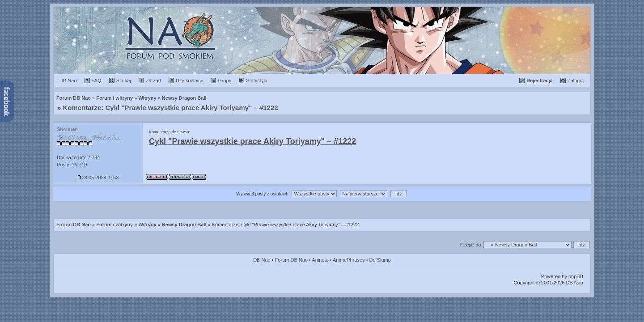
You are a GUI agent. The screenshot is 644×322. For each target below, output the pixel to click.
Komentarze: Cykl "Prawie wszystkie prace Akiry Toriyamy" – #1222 (171, 108)
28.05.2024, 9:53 (98, 178)
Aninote (320, 260)
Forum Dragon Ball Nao (322, 40)
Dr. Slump (380, 260)
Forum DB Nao (74, 225)
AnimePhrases (349, 260)
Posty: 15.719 (72, 165)
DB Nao (262, 260)
